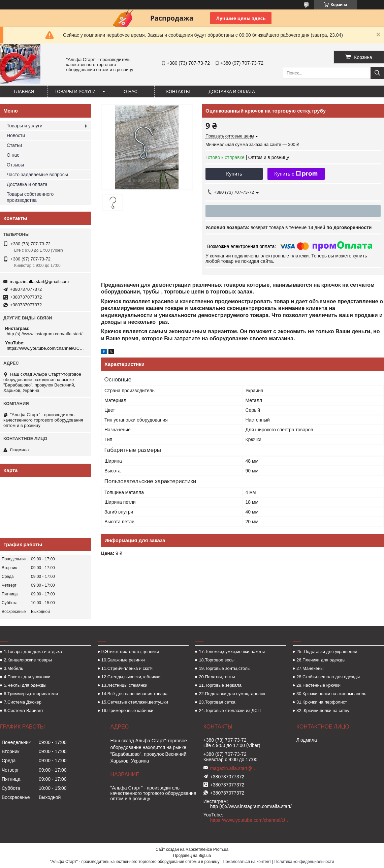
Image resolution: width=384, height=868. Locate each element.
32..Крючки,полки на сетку (323, 710)
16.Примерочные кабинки (127, 710)
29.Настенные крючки (318, 685)
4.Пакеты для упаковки (27, 677)
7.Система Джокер (23, 702)
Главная (24, 91)
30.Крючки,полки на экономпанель (331, 694)
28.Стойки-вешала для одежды (328, 677)
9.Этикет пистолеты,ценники (130, 652)
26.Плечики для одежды (321, 660)
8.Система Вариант (24, 710)
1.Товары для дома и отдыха (33, 652)
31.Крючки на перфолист (322, 702)
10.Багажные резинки (123, 660)
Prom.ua (221, 849)
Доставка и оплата (232, 91)
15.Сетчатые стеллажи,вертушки (135, 702)
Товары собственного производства (30, 197)
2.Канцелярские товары (28, 660)
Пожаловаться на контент (247, 862)
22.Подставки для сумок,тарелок (232, 694)
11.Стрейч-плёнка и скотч (127, 668)
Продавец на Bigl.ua (192, 856)
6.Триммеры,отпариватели (31, 694)
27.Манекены (310, 668)
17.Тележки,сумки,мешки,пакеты (232, 652)
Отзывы (15, 165)
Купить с (296, 174)
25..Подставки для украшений (327, 652)
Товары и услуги (75, 91)
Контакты (178, 91)
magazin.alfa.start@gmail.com (39, 282)
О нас (131, 91)
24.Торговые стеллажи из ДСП (230, 710)
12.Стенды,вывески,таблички (131, 677)
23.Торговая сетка (217, 702)
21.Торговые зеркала (220, 685)
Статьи (14, 145)
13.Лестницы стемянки (124, 685)
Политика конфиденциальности (304, 862)
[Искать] (377, 73)
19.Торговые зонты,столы (225, 668)
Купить (234, 174)
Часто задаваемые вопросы (37, 175)
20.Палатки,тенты (217, 677)
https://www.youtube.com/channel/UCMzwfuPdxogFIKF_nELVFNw (46, 348)
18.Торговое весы (217, 660)
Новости (16, 135)
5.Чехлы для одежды (25, 685)
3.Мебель (13, 668)
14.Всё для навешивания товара (135, 694)
